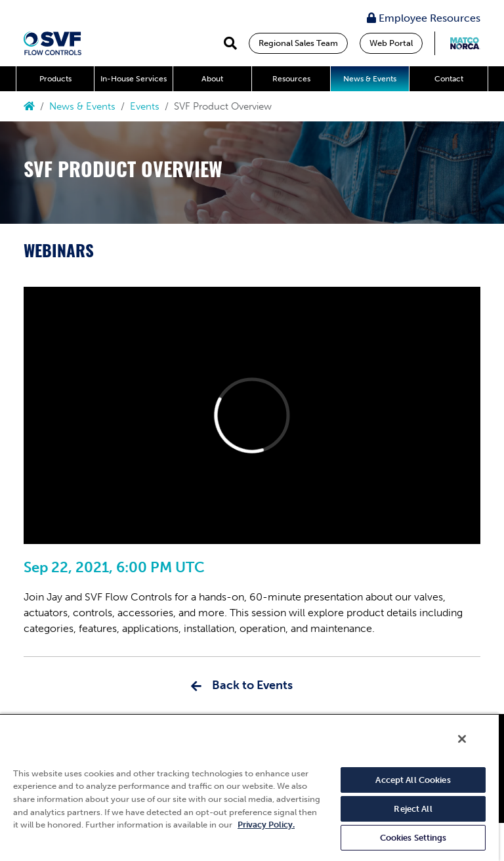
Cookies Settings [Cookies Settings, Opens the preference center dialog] (413, 838)
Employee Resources (424, 18)
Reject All (413, 809)
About (212, 79)
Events (145, 106)
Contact (449, 79)
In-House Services (134, 79)
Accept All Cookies (413, 780)
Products (55, 79)
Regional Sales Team (298, 43)
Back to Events (252, 685)
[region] (249, 787)
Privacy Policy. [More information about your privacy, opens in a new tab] (266, 825)
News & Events (370, 79)
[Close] (462, 739)
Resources (291, 79)
